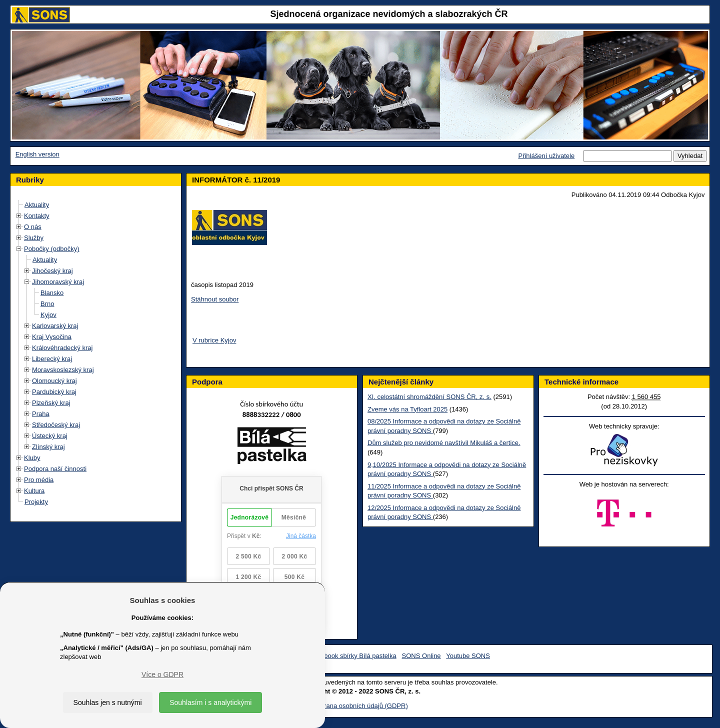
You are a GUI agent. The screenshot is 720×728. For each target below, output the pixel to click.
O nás (33, 227)
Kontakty (37, 216)
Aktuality (37, 205)
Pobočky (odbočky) (52, 249)
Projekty (36, 502)
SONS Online (421, 656)
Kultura (34, 491)
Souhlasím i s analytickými (210, 702)
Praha (41, 414)
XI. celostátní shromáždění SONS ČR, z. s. (429, 397)
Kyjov (48, 315)
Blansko (52, 293)
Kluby (32, 458)
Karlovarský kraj (55, 326)
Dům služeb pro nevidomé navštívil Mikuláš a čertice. (444, 443)
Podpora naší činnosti (55, 469)
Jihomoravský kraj (58, 282)
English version (37, 154)
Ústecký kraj (50, 436)
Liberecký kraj (52, 359)
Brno (47, 304)
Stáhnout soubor (215, 299)
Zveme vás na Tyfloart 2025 (407, 409)
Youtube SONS (468, 656)
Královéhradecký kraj (62, 348)
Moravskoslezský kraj (63, 370)
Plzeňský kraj (51, 403)
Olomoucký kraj (54, 381)
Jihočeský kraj (52, 271)
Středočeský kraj (56, 425)
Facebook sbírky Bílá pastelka (353, 656)
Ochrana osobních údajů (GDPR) (360, 706)
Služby (34, 238)
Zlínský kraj (48, 447)
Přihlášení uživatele (546, 156)
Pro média (39, 480)
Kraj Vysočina (52, 337)
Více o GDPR (162, 674)
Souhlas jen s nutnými (108, 702)
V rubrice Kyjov (214, 340)
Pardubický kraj (54, 392)
